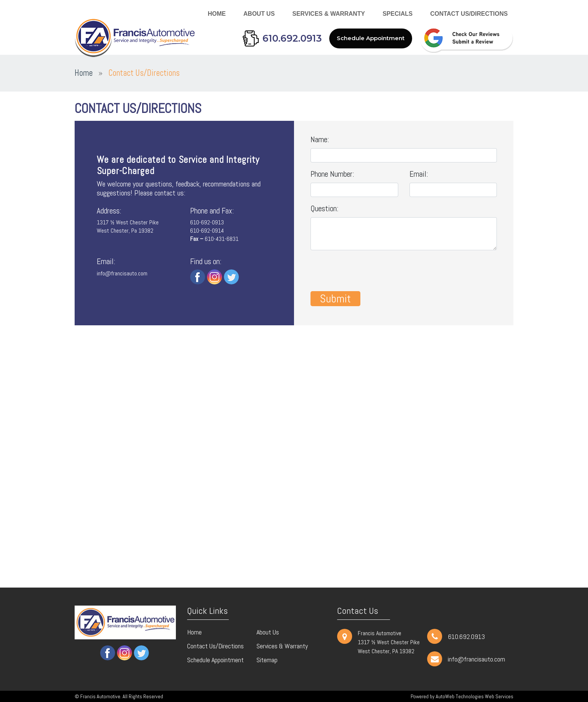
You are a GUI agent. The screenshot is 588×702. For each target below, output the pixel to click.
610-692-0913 (207, 222)
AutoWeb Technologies (460, 696)
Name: (320, 139)
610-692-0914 (207, 231)
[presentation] (367, 271)
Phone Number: (332, 174)
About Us (259, 14)
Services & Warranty (329, 14)
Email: (419, 174)
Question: (325, 208)
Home (217, 14)
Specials (397, 14)
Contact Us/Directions (469, 14)
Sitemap (267, 660)
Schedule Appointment (371, 38)
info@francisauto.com (122, 273)
